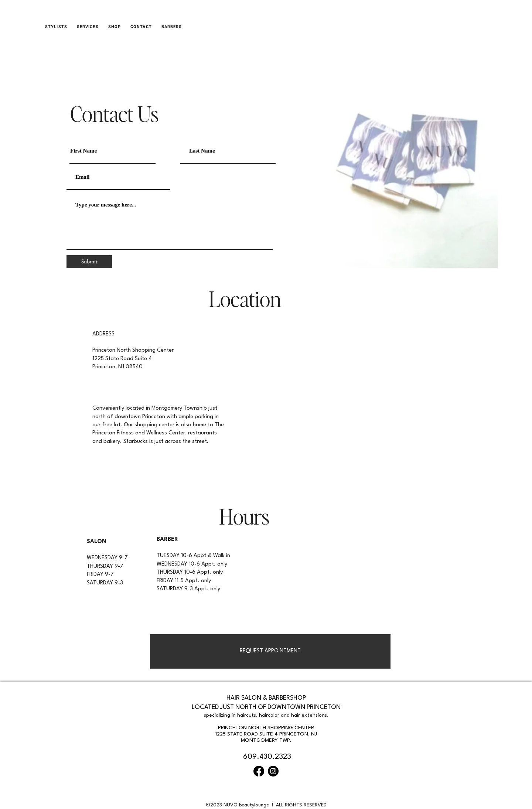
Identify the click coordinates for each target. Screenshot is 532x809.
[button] (115, 27)
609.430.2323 (267, 757)
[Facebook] (259, 771)
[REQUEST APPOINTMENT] (270, 651)
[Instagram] (273, 771)
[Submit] (89, 262)
